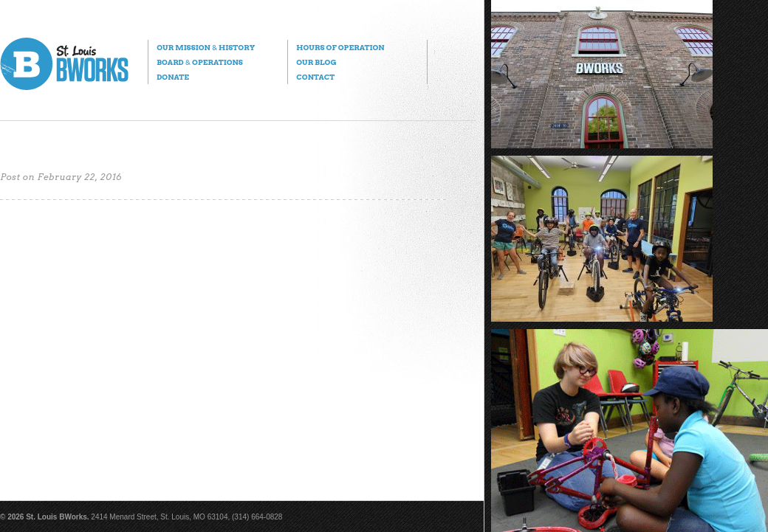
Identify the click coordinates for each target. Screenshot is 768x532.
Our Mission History (206, 47)
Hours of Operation (340, 47)
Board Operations (200, 62)
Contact (315, 77)
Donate (173, 77)
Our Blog (316, 62)
